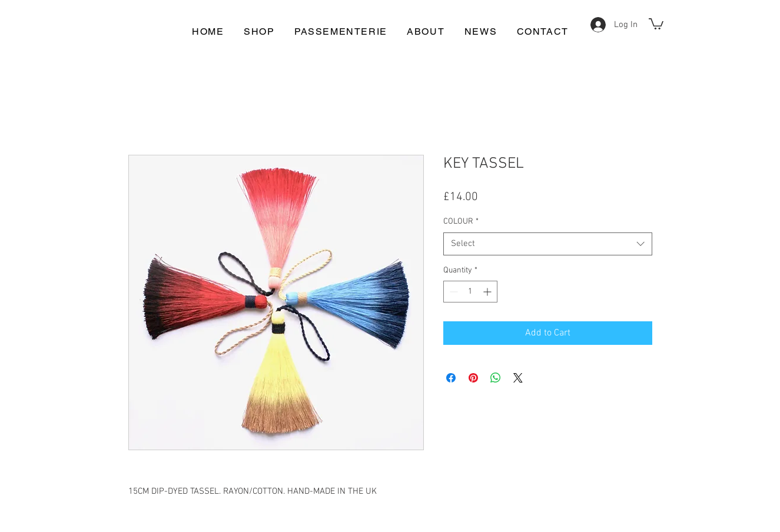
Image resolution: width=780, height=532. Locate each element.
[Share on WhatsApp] (496, 378)
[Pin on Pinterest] (473, 378)
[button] (656, 23)
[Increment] (488, 292)
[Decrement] (452, 292)
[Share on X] (518, 378)
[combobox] (548, 244)
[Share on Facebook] (451, 378)
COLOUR (461, 222)
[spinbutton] (470, 292)
